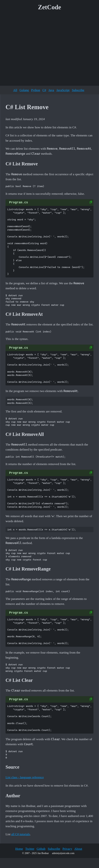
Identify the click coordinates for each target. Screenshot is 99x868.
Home (19, 849)
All (15, 90)
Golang (24, 90)
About (78, 849)
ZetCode (50, 7)
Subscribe (78, 90)
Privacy (67, 849)
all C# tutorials (21, 834)
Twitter (30, 849)
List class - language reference (25, 777)
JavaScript (63, 90)
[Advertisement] (34, 49)
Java (51, 90)
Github (41, 849)
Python (36, 90)
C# (44, 90)
